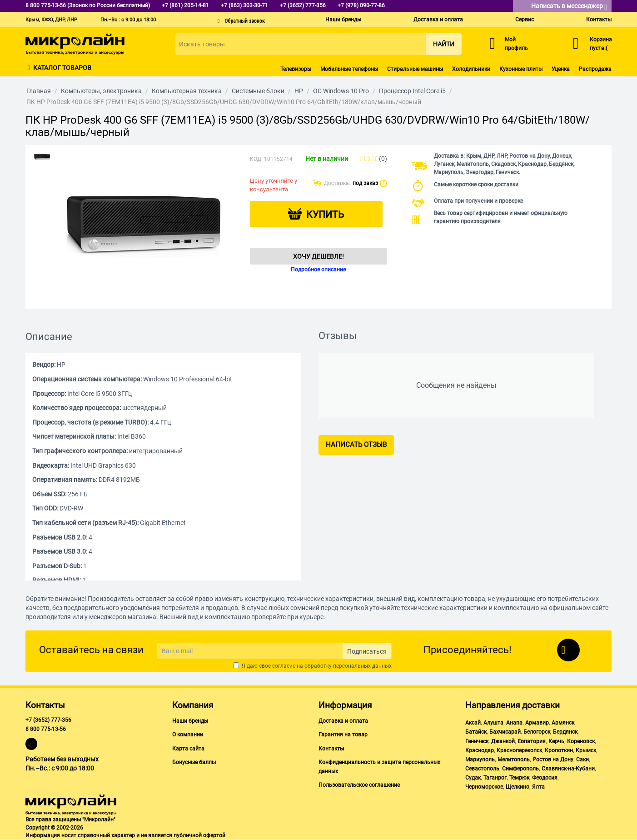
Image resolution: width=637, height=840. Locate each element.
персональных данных (362, 666)
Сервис (525, 20)
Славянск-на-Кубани (568, 769)
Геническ (477, 741)
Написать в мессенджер (569, 7)
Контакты (599, 20)
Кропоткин (559, 750)
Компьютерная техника (187, 91)
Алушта (493, 723)
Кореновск (581, 741)
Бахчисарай (505, 732)
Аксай (473, 723)
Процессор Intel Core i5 (412, 91)
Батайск (476, 732)
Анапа (514, 723)
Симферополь (520, 769)
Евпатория (532, 741)
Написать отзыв (356, 445)
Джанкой (503, 741)
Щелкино (518, 787)
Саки (582, 760)
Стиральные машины (415, 69)
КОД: (256, 159)
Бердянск (565, 732)
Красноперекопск (519, 750)
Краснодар (480, 750)
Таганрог (495, 778)
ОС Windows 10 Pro (341, 91)
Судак (473, 778)
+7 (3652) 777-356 (48, 720)
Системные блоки (258, 91)
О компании (188, 735)
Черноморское (484, 787)
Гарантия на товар (343, 735)
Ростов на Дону (553, 760)
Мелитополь (514, 760)
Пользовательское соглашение (359, 785)
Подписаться (367, 651)
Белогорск (537, 732)
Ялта (538, 787)
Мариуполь (480, 760)
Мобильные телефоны (349, 69)
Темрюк (519, 778)
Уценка (561, 69)
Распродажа (595, 69)
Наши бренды (343, 20)
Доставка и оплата (438, 20)
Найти (444, 44)
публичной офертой (199, 835)
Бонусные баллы (194, 762)
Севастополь (482, 769)
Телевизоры (296, 69)
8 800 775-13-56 (46, 729)
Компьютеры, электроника (101, 91)
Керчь (556, 741)
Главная (39, 91)
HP (299, 91)
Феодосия (545, 778)
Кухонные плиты (521, 69)
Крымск (586, 750)
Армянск (563, 723)
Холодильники (471, 69)
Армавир (537, 723)
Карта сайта (188, 749)
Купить (325, 215)
